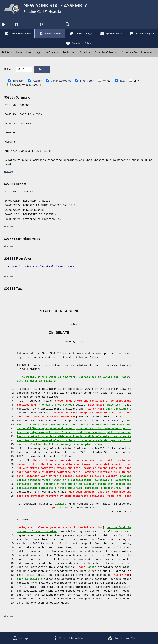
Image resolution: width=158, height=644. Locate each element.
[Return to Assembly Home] (48, 10)
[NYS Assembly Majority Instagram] (42, 27)
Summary (18, 87)
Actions (37, 87)
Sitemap (20, 638)
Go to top (8, 178)
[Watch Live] (4, 27)
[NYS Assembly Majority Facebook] (16, 27)
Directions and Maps (123, 638)
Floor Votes (87, 87)
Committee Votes (61, 87)
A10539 (37, 121)
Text (122, 87)
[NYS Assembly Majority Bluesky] (55, 27)
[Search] (68, 27)
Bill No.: (9, 75)
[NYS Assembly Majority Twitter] (29, 27)
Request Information (68, 638)
